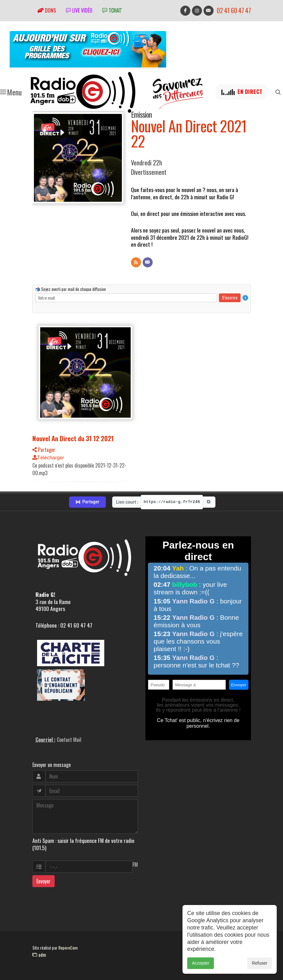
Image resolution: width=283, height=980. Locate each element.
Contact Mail (69, 740)
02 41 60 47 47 (234, 11)
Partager (44, 450)
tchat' (112, 10)
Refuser (260, 966)
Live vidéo (79, 10)
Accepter (201, 966)
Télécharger (48, 458)
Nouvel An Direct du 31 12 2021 (73, 438)
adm (39, 955)
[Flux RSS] (136, 262)
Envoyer (44, 881)
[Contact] (148, 262)
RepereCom (68, 948)
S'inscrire (230, 297)
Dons (47, 10)
